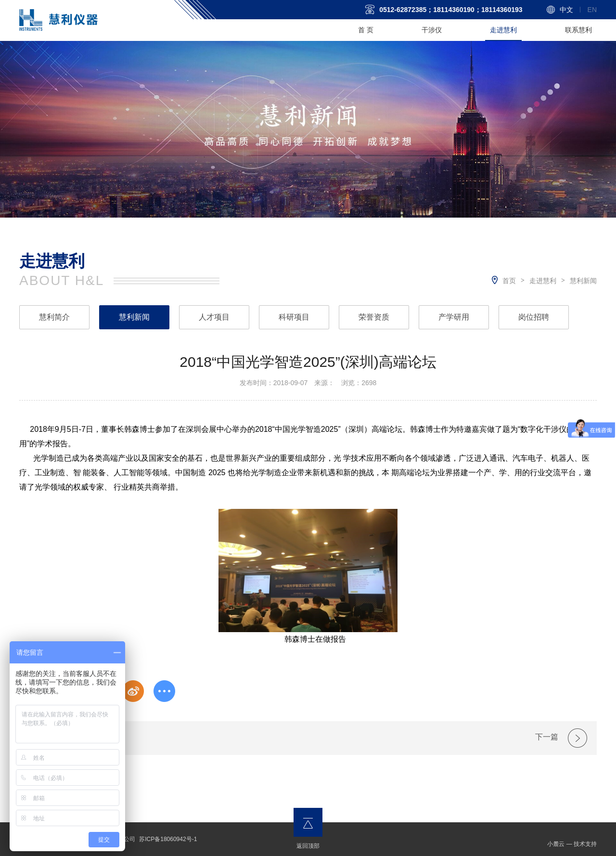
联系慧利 (578, 30)
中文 (566, 10)
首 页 (366, 30)
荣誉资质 (374, 317)
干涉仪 (432, 30)
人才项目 (214, 317)
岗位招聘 (534, 317)
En (592, 10)
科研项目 (294, 317)
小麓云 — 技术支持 (572, 844)
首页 (509, 281)
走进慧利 (503, 30)
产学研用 (454, 317)
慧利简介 (54, 317)
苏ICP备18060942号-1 (168, 839)
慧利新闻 (583, 281)
